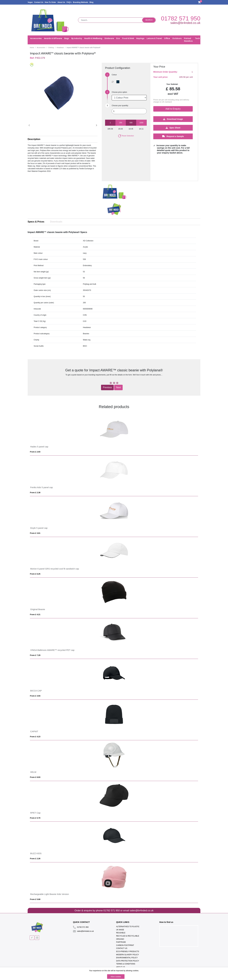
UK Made (120, 930)
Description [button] (34, 139)
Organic (120, 939)
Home (32, 48)
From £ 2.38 (35, 493)
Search (149, 20)
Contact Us (39, 2)
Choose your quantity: (120, 106)
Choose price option (119, 92)
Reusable (121, 933)
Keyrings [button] (140, 39)
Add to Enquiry (173, 109)
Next (118, 387)
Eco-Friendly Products (128, 951)
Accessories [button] (36, 39)
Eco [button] (118, 39)
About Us (61, 2)
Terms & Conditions (126, 964)
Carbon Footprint (125, 945)
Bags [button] (67, 39)
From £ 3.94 (35, 696)
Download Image (173, 119)
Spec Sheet (173, 128)
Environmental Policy (127, 958)
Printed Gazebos (188, 40)
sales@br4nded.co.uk (185, 23)
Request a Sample (173, 136)
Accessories (41, 48)
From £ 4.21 (35, 614)
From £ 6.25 (35, 574)
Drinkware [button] (109, 39)
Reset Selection (126, 136)
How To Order (50, 2)
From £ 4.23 (35, 737)
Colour (114, 75)
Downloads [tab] (56, 222)
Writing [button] (220, 39)
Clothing (51, 48)
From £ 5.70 (35, 818)
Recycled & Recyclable (128, 936)
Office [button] (167, 39)
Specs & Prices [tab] (36, 222)
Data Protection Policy (128, 961)
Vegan (30, 2)
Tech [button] (197, 39)
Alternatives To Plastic (128, 927)
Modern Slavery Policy (128, 955)
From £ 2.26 (35, 859)
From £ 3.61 (35, 533)
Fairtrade (121, 942)
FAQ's (69, 2)
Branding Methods (81, 2)
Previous (107, 387)
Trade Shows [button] (208, 39)
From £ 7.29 (35, 655)
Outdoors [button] (177, 39)
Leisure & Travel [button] (154, 39)
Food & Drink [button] (128, 39)
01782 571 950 (181, 18)
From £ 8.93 (35, 777)
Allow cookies (116, 977)
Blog (91, 2)
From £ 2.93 (35, 452)
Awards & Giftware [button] (53, 39)
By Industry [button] (77, 39)
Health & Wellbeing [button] (93, 39)
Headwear (60, 48)
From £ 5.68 (35, 899)
